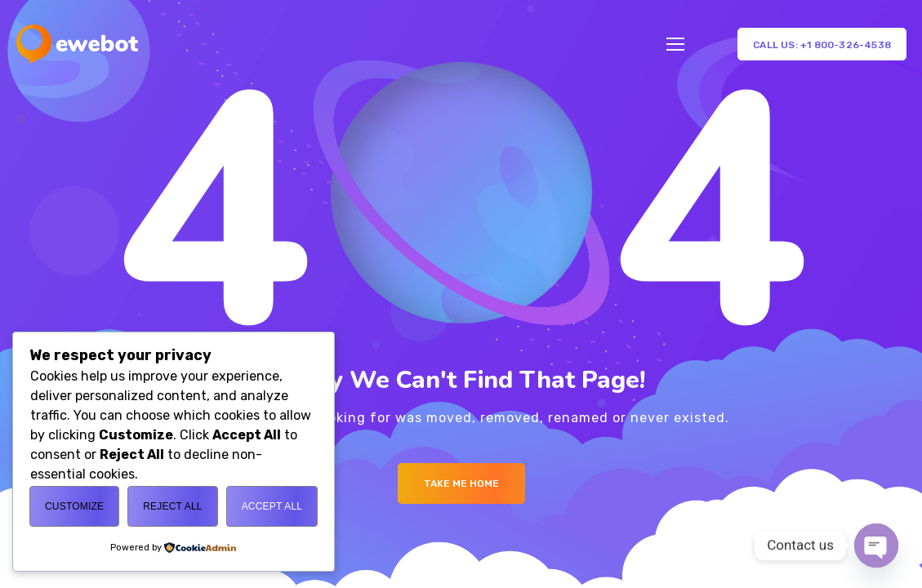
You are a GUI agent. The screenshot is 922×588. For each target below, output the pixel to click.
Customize (74, 506)
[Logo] (77, 44)
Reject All (172, 506)
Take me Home (461, 483)
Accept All (272, 506)
